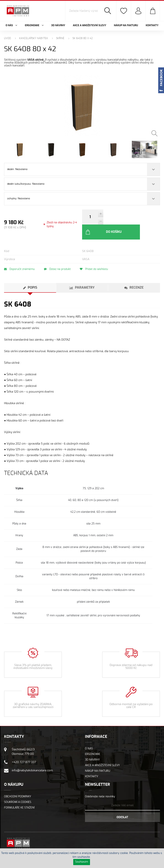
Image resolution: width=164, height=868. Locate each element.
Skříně (60, 38)
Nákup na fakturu (126, 26)
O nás (89, 736)
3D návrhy (58, 26)
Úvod (8, 38)
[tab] (30, 276)
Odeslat (122, 805)
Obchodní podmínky (18, 784)
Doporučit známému (19, 257)
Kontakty (152, 26)
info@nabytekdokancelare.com (32, 758)
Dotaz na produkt (58, 257)
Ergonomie (93, 742)
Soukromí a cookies (18, 790)
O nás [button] (11, 26)
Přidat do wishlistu (96, 257)
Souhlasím (82, 862)
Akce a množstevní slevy (90, 26)
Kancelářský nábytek (34, 38)
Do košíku (124, 220)
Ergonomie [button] (34, 26)
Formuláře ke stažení (19, 795)
